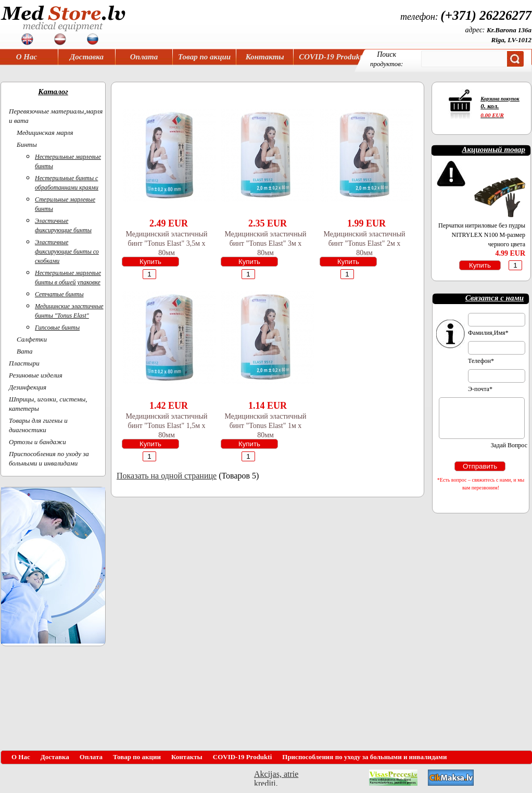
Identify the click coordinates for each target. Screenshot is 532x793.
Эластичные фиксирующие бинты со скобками (67, 251)
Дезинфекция (28, 387)
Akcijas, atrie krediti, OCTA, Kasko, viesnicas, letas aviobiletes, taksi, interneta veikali (276, 778)
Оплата (144, 57)
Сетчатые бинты (59, 294)
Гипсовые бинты (57, 328)
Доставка (87, 57)
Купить (150, 262)
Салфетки (32, 339)
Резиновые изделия (36, 375)
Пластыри (24, 363)
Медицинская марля (45, 133)
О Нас (27, 57)
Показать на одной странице (167, 476)
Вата (25, 351)
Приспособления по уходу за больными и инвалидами (364, 757)
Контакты (265, 57)
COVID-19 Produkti (331, 57)
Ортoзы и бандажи (37, 442)
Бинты (27, 144)
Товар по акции (204, 57)
